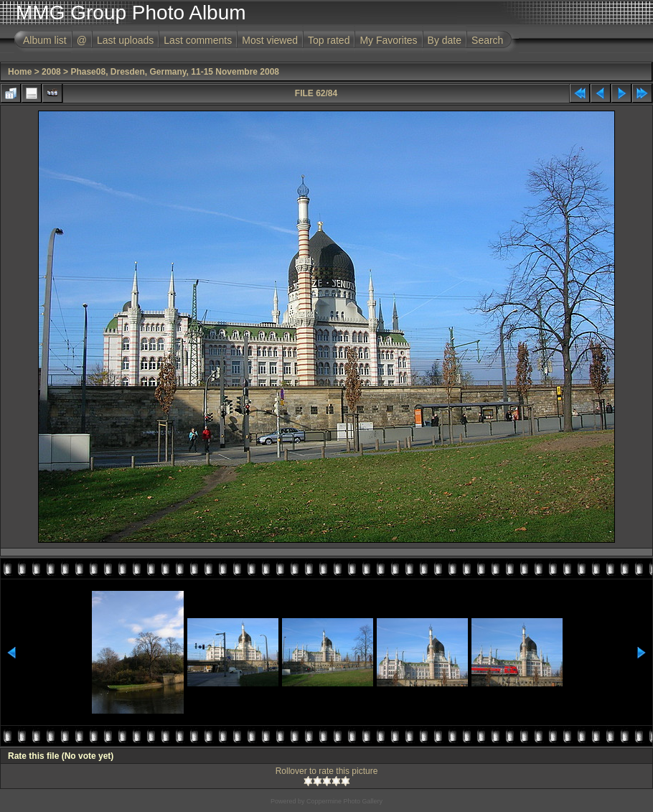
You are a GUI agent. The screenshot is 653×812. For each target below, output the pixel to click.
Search (487, 40)
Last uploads (125, 40)
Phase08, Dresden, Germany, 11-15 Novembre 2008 (175, 72)
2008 (51, 72)
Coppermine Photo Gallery (344, 801)
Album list (45, 40)
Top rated (329, 40)
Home (20, 72)
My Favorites (388, 40)
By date (445, 40)
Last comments (198, 40)
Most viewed (270, 40)
